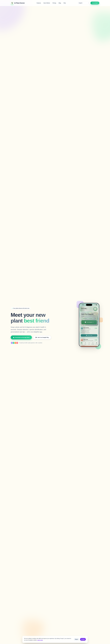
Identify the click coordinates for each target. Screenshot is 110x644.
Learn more (40, 640)
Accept (83, 639)
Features (39, 3)
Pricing (54, 3)
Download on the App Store (21, 337)
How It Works (47, 3)
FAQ (65, 3)
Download (95, 3)
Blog (60, 3)
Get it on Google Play (42, 337)
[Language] (84, 3)
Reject (76, 639)
